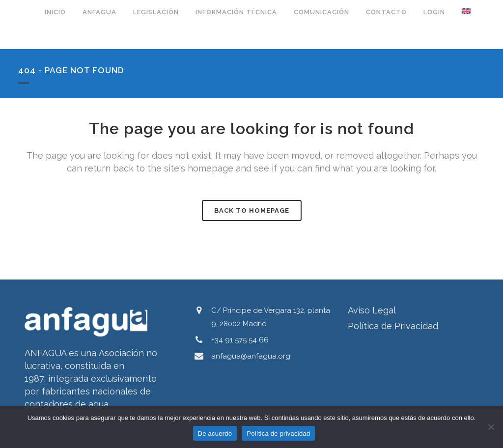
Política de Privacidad (393, 326)
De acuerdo (215, 434)
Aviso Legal (372, 310)
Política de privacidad (278, 434)
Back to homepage (252, 210)
